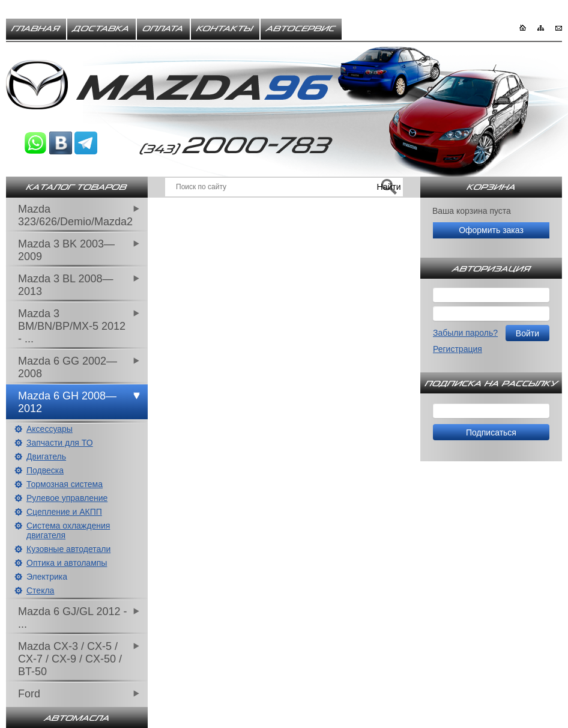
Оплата (163, 29)
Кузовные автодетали (68, 549)
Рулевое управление (67, 498)
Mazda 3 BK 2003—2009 (66, 250)
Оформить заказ (491, 230)
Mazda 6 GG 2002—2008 (68, 367)
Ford (29, 694)
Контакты (225, 29)
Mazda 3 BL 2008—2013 (65, 285)
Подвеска (45, 470)
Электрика (47, 577)
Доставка (101, 29)
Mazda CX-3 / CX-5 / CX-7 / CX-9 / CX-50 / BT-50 (70, 659)
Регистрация (458, 349)
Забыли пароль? (465, 333)
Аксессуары (50, 429)
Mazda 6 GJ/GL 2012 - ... (72, 618)
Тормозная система (65, 484)
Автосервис (301, 29)
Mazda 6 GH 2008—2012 (67, 402)
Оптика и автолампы (67, 563)
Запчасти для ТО (60, 443)
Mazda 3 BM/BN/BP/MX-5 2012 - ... (72, 326)
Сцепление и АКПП (64, 512)
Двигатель (46, 457)
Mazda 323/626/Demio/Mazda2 (75, 215)
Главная (36, 29)
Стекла (40, 590)
